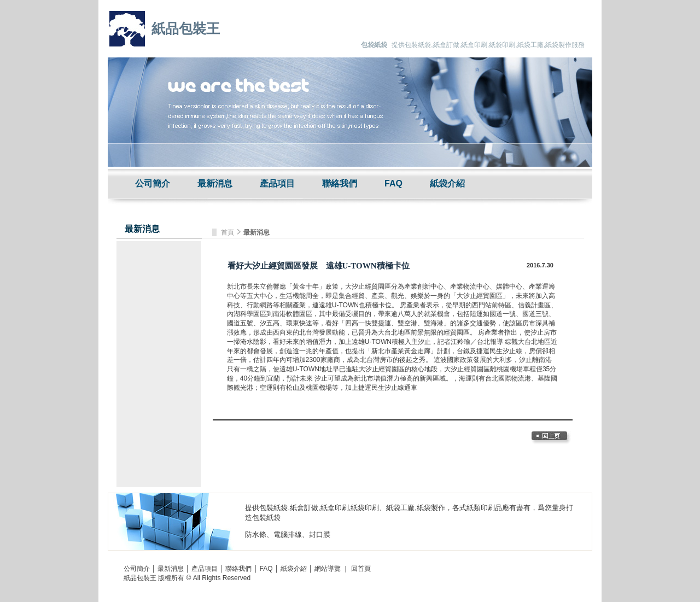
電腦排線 (288, 534)
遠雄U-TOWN (339, 305)
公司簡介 (153, 183)
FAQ (393, 183)
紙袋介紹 (447, 183)
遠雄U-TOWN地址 (306, 369)
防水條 (256, 534)
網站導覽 (328, 569)
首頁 (228, 232)
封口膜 (320, 534)
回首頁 (361, 569)
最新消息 (215, 183)
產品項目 (277, 183)
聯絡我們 (340, 183)
